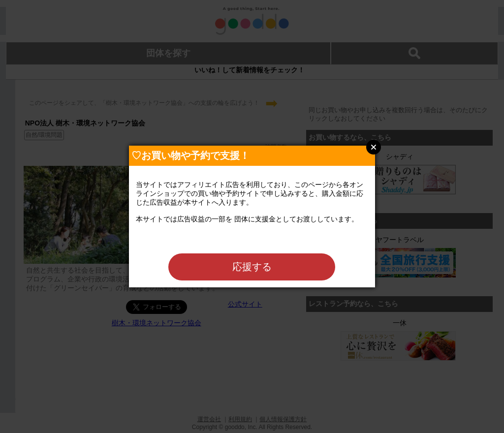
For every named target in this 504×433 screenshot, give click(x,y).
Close (374, 147)
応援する (252, 267)
